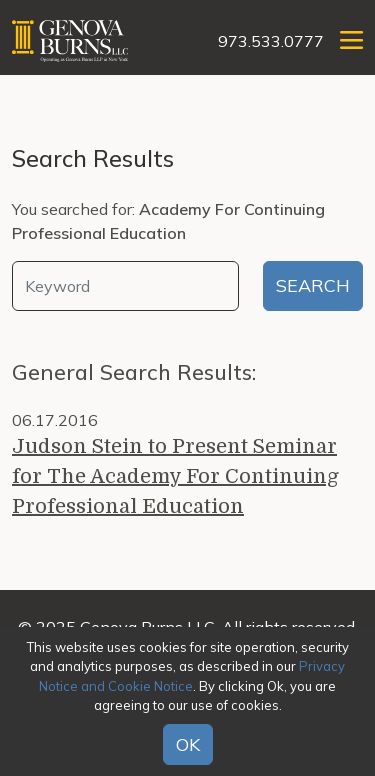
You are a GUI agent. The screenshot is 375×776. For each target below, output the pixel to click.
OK (188, 744)
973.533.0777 (271, 41)
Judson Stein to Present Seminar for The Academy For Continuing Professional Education (175, 476)
